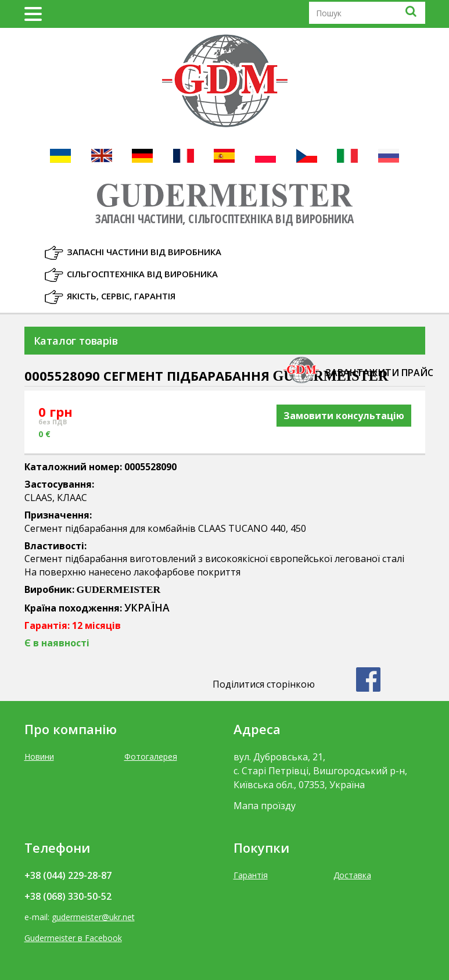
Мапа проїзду (265, 806)
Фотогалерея (151, 757)
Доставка (352, 875)
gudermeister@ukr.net (93, 917)
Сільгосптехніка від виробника (142, 274)
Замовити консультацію (344, 416)
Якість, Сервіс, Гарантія (121, 296)
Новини (39, 757)
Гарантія (251, 875)
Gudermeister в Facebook (73, 938)
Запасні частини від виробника (144, 252)
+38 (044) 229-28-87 (68, 875)
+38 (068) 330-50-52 (68, 896)
